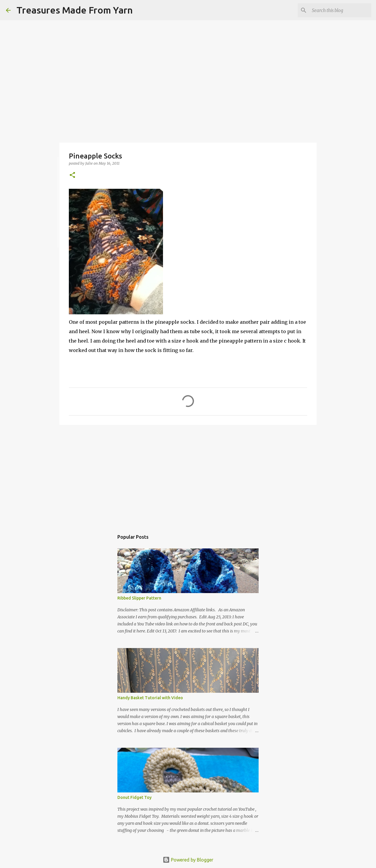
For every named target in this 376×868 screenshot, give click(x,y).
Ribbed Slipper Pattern (139, 598)
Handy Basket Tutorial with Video (150, 698)
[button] (72, 175)
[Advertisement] (188, 475)
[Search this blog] (340, 10)
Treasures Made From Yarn (75, 10)
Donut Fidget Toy (134, 797)
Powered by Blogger (188, 860)
